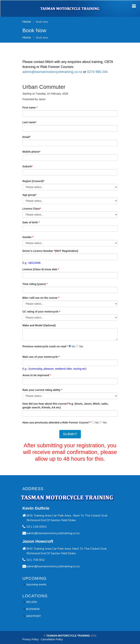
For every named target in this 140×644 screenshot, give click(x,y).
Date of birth (31, 224)
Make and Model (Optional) (39, 327)
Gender (28, 238)
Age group (29, 196)
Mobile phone (31, 153)
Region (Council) (33, 182)
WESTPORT (34, 616)
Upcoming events (36, 584)
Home (27, 22)
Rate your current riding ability (42, 391)
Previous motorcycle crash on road (45, 348)
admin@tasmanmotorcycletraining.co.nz (53, 73)
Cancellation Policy (52, 639)
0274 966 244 (97, 73)
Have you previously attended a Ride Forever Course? (57, 424)
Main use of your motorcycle (41, 358)
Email (26, 138)
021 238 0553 (37, 527)
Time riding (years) (35, 285)
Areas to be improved (37, 377)
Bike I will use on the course (41, 299)
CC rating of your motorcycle (41, 313)
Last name (29, 124)
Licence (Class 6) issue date (41, 271)
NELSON (32, 602)
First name (30, 109)
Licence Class (32, 210)
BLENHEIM (33, 609)
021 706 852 (36, 560)
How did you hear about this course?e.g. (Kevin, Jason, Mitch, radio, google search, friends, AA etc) (65, 407)
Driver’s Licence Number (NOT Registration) (50, 252)
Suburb (27, 168)
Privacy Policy (31, 639)
